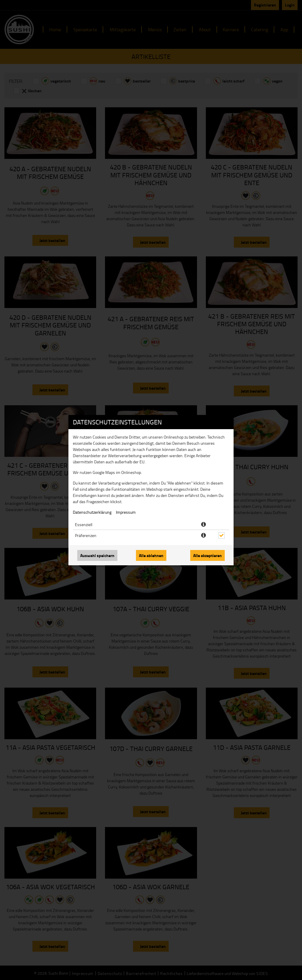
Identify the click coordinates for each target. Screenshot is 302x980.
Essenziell (84, 524)
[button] (203, 525)
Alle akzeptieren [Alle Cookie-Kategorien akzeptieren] (207, 555)
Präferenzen (86, 535)
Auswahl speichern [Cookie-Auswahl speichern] (97, 555)
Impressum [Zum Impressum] (126, 512)
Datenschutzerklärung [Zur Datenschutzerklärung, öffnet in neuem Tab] (92, 512)
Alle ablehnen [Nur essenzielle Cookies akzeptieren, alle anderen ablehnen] (151, 555)
